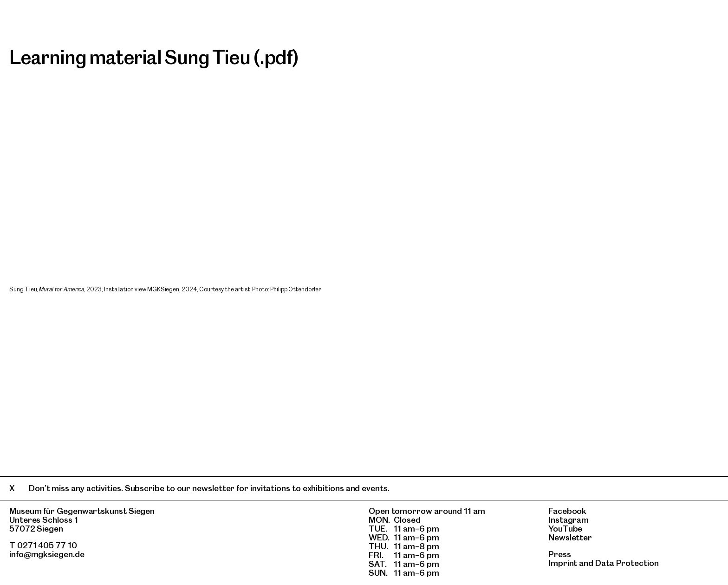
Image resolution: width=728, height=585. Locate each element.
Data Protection (627, 563)
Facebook (567, 511)
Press (560, 554)
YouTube (565, 529)
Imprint (563, 563)
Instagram (569, 520)
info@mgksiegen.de (47, 554)
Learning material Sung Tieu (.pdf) (154, 57)
